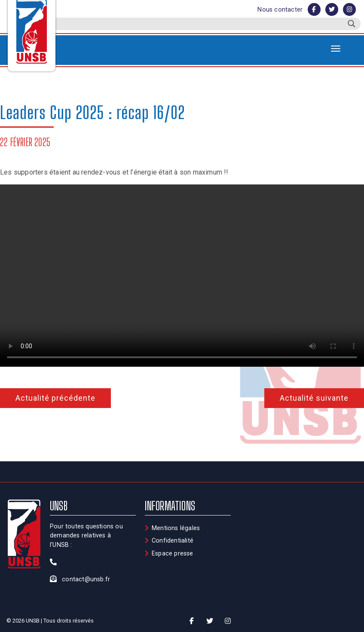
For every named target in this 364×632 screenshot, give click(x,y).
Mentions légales (176, 528)
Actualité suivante (314, 398)
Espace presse (173, 554)
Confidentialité (173, 541)
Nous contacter (280, 10)
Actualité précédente (55, 398)
